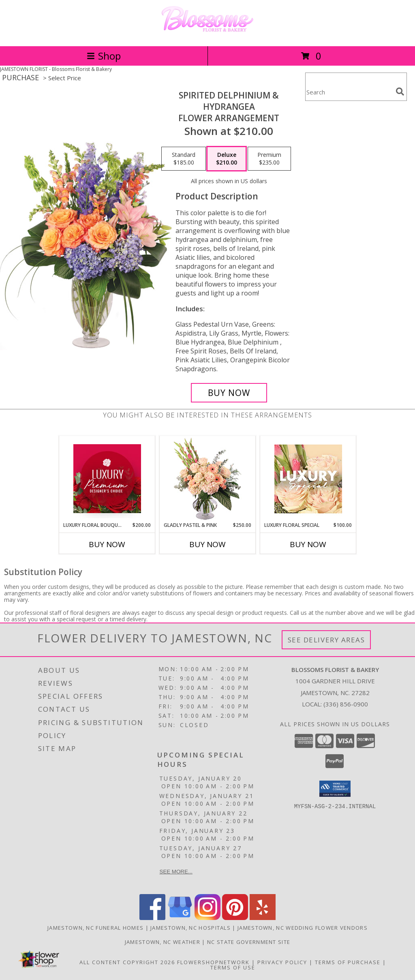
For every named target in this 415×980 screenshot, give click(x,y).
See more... (176, 872)
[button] (335, 789)
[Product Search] (349, 92)
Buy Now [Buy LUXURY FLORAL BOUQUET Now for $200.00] (107, 544)
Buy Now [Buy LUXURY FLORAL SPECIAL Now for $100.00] (308, 544)
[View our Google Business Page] (180, 918)
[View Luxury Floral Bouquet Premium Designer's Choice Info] (107, 479)
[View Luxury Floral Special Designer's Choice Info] (308, 479)
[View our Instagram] (207, 918)
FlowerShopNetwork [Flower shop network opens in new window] (213, 962)
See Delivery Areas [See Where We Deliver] (326, 640)
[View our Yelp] (263, 918)
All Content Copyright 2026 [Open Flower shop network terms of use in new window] (127, 962)
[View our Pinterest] (235, 918)
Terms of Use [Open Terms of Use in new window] (233, 967)
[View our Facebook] (152, 918)
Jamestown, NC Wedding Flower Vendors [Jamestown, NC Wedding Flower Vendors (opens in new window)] (303, 928)
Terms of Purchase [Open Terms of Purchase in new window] (348, 962)
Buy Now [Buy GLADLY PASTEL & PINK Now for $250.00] (207, 544)
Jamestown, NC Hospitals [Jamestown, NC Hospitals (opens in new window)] (190, 928)
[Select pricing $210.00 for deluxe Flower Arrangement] (227, 159)
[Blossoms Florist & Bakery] (207, 34)
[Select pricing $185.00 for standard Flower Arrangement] (184, 159)
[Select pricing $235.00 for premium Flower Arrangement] (269, 159)
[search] (400, 92)
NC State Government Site (249, 942)
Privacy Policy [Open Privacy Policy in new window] (282, 962)
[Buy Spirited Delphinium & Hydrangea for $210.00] (229, 393)
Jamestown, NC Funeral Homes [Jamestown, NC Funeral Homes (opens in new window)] (95, 928)
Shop (104, 56)
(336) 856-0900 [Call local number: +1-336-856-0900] (346, 704)
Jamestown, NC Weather (163, 942)
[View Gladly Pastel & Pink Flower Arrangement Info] (208, 479)
